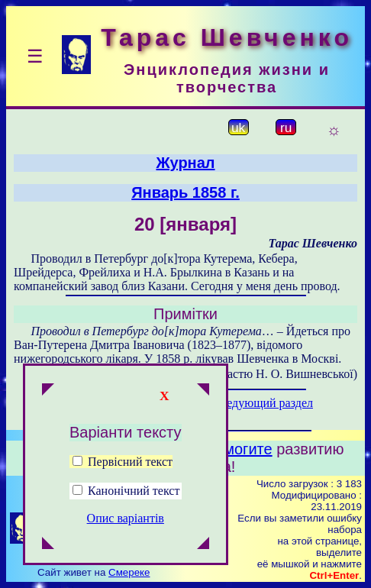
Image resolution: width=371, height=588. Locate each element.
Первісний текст (123, 462)
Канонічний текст (134, 491)
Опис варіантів (126, 518)
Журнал (185, 163)
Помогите (239, 449)
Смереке (129, 572)
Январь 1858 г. (185, 192)
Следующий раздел (263, 403)
